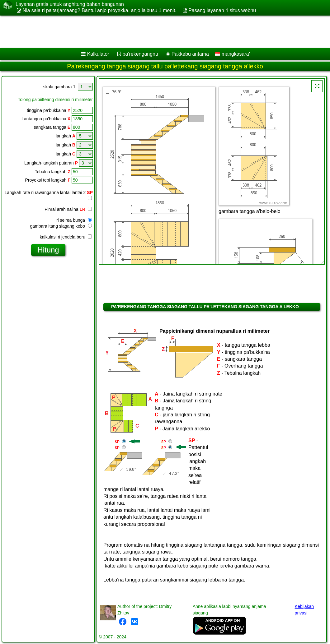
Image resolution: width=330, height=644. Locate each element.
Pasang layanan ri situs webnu (222, 10)
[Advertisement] (159, 32)
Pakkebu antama (190, 54)
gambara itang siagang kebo (61, 226)
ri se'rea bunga (74, 220)
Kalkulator (98, 54)
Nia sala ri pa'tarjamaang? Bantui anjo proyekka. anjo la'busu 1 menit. (99, 10)
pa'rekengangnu (140, 54)
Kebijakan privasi (304, 610)
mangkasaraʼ (233, 54)
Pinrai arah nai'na (68, 209)
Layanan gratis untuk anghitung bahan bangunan (70, 4)
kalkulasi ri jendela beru (66, 237)
